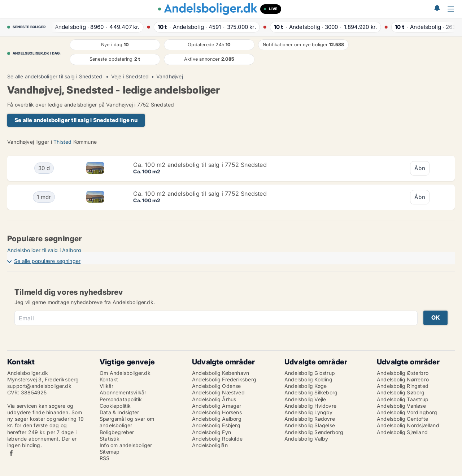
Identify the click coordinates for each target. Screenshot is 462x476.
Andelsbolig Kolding (308, 379)
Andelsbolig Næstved (218, 392)
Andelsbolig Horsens (217, 412)
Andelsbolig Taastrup (403, 399)
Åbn (420, 168)
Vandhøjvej (170, 77)
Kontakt (109, 379)
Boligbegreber (117, 432)
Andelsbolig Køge (306, 386)
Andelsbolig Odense (217, 386)
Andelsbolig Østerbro (403, 373)
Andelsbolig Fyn (212, 432)
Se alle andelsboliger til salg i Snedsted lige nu (76, 120)
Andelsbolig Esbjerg (216, 425)
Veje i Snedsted (130, 77)
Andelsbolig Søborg (401, 392)
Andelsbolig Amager (217, 406)
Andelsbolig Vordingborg (407, 412)
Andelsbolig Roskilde (217, 439)
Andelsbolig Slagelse (310, 425)
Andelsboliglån (210, 445)
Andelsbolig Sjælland (402, 432)
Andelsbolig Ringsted (403, 386)
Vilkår (106, 386)
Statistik (110, 439)
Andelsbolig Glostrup (310, 373)
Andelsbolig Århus (214, 399)
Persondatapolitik (121, 399)
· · (94, 27)
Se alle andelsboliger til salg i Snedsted (55, 77)
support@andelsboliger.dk (39, 386)
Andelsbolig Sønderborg (314, 432)
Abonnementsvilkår (123, 392)
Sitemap (110, 452)
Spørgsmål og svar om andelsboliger (127, 422)
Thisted (62, 142)
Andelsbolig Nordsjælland (408, 425)
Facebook (11, 453)
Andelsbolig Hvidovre (310, 406)
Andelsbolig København (221, 373)
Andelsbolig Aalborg (217, 419)
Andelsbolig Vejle (305, 399)
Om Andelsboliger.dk (125, 373)
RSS (105, 458)
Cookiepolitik (115, 406)
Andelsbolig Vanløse (401, 406)
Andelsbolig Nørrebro (403, 379)
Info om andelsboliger (126, 445)
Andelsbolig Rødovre (310, 419)
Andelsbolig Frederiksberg (224, 379)
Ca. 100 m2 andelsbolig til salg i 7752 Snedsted (200, 165)
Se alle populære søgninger (47, 261)
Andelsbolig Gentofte (402, 419)
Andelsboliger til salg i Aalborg (44, 250)
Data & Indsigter (119, 412)
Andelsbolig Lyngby (309, 412)
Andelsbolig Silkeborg (311, 392)
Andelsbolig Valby (306, 439)
